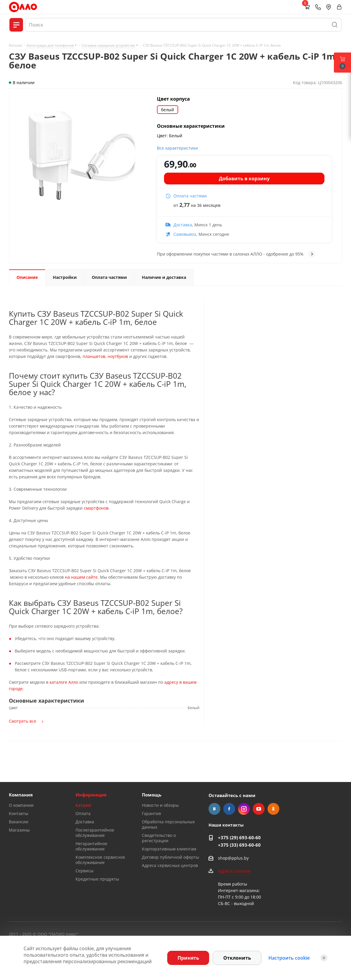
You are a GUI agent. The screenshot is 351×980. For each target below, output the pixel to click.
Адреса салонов (234, 871)
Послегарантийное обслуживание (95, 833)
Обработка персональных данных (168, 824)
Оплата (83, 813)
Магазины (19, 830)
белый (168, 110)
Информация (91, 795)
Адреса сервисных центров (170, 865)
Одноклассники (273, 809)
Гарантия (151, 813)
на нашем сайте (81, 577)
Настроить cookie (289, 958)
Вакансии (19, 822)
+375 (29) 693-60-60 (239, 837)
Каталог (83, 805)
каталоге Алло (64, 682)
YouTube (259, 809)
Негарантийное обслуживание (91, 846)
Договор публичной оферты (170, 857)
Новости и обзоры (160, 805)
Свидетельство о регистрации (159, 838)
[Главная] (23, 7)
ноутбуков (118, 356)
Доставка (85, 822)
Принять (188, 958)
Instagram (244, 809)
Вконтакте (214, 809)
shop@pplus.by (233, 858)
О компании (21, 805)
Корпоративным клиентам (169, 849)
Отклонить (237, 958)
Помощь (152, 795)
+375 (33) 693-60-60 (239, 845)
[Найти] (335, 25)
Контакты (19, 813)
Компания (21, 795)
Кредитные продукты (97, 879)
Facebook (229, 809)
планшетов (94, 356)
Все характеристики (177, 148)
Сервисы (85, 871)
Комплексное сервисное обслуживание (100, 860)
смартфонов (96, 508)
